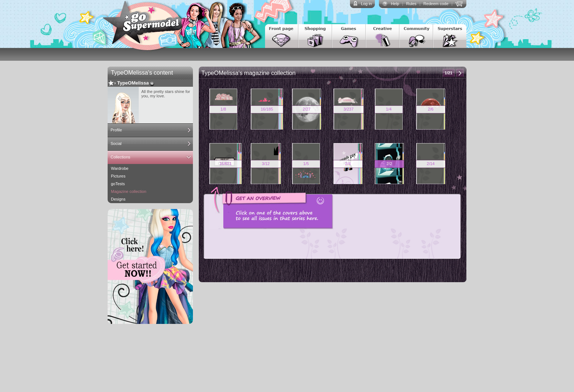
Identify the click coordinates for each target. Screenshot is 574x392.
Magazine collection (129, 191)
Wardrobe (120, 168)
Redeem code (436, 4)
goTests (118, 184)
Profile (116, 130)
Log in (366, 4)
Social (116, 143)
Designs (118, 199)
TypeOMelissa (133, 83)
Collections (120, 157)
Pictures (118, 176)
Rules (411, 4)
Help (395, 4)
